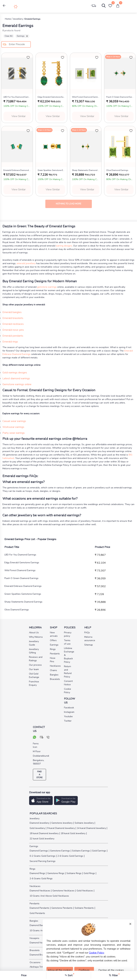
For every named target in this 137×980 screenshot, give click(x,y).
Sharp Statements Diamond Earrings (23, 602)
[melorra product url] (17, 73)
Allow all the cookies (60, 970)
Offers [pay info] (53, 640)
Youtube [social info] (68, 716)
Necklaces (35, 886)
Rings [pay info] (53, 649)
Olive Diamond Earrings (17, 610)
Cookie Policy (96, 953)
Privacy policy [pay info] (68, 634)
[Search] (102, 7)
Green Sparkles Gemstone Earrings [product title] (51, 170)
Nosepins (34, 938)
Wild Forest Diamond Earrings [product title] (86, 97)
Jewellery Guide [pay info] (34, 643)
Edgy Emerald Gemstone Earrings (22, 563)
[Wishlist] (110, 6)
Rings (32, 869)
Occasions (35, 962)
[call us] (48, 738)
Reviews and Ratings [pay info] (36, 659)
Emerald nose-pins (13, 330)
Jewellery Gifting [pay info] (34, 651)
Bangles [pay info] (54, 675)
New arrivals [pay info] (54, 634)
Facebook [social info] (69, 708)
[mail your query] (42, 738)
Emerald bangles (12, 312)
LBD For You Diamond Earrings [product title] (17, 97)
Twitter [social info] (68, 721)
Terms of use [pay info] (67, 642)
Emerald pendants (13, 336)
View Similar (18, 116)
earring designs (64, 246)
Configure (84, 970)
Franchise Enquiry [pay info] (34, 683)
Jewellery (34, 818)
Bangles (34, 921)
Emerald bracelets (13, 318)
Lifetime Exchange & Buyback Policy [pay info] (69, 655)
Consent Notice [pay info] (68, 683)
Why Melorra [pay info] (36, 637)
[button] (4, 6)
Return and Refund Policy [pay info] (68, 672)
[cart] (118, 6)
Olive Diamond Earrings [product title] (117, 170)
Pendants (34, 904)
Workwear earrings (13, 427)
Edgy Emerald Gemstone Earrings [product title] (51, 97)
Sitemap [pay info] (86, 645)
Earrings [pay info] (54, 645)
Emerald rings (10, 342)
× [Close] (130, 924)
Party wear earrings (14, 433)
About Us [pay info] (34, 633)
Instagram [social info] (69, 712)
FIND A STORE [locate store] (39, 775)
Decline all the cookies (111, 970)
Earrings (22, 36)
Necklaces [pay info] (55, 666)
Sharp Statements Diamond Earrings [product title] (86, 170)
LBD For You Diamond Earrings (20, 555)
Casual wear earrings (14, 421)
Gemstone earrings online (17, 384)
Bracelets (34, 950)
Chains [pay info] (53, 670)
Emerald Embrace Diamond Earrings (23, 586)
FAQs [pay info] (86, 633)
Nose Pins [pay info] (53, 660)
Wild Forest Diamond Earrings (20, 570)
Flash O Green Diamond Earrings (21, 578)
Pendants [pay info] (55, 654)
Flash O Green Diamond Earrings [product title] (120, 97)
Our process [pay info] (35, 665)
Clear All (9, 36)
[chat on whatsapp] (35, 738)
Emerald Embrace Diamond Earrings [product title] (17, 170)
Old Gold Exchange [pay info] (34, 675)
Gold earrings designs (15, 373)
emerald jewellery (26, 263)
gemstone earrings (47, 287)
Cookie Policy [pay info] (68, 691)
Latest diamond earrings (16, 378)
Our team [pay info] (34, 669)
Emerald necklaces (13, 324)
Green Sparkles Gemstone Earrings (23, 594)
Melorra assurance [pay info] (86, 639)
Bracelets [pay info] (55, 679)
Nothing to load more (68, 204)
